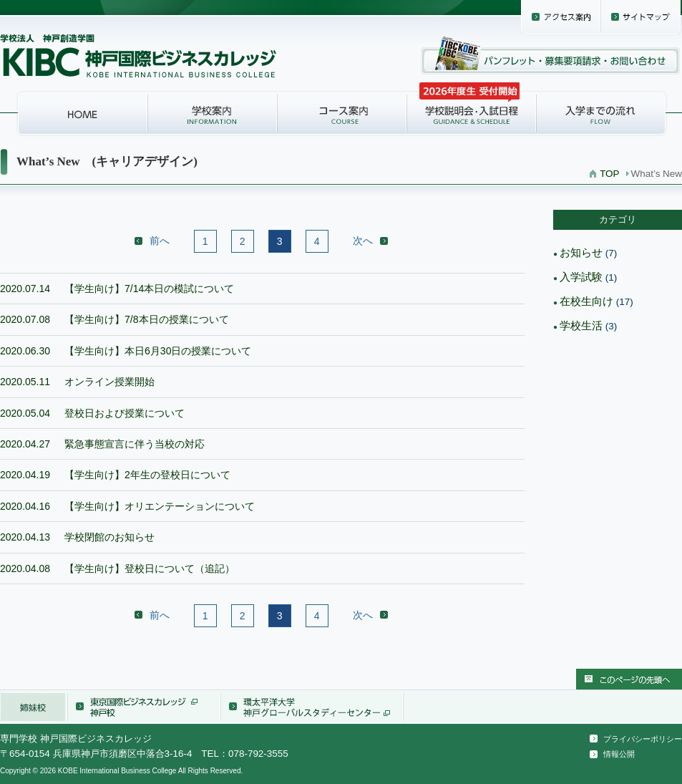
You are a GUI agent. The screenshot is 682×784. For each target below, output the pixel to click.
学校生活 (581, 325)
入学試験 (581, 277)
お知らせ (581, 252)
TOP (609, 174)
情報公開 (619, 754)
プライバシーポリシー (643, 739)
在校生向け (586, 301)
